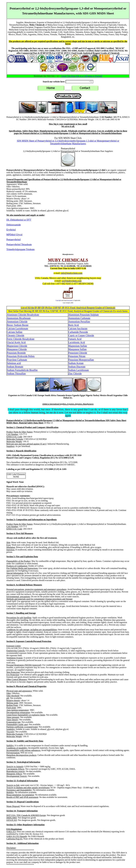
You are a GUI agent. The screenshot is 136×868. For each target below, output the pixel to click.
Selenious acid (14, 363)
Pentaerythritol (13, 240)
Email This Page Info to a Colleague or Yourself (82, 76)
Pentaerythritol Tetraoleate (19, 244)
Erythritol (11, 230)
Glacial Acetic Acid (16, 342)
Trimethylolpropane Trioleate (20, 249)
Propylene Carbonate (17, 360)
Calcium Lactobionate (17, 329)
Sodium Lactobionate (79, 370)
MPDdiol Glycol (14, 235)
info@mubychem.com (72, 273)
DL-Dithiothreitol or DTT (19, 220)
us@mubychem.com (72, 281)
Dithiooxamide (14, 225)
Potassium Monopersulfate (81, 360)
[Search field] (79, 82)
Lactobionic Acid (77, 342)
